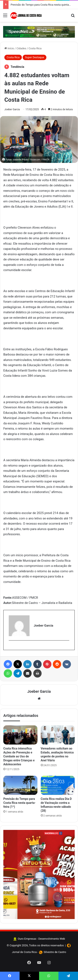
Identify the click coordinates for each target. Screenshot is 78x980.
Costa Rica (35, 48)
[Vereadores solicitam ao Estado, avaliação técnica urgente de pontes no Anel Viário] (58, 735)
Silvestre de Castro (55, 952)
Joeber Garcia (12, 109)
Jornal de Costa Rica (24, 952)
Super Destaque (35, 57)
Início (9, 48)
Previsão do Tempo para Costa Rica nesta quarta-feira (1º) (19, 803)
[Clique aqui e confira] (39, 32)
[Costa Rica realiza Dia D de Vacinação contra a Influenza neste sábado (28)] (58, 785)
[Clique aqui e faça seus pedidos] (39, 874)
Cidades (21, 48)
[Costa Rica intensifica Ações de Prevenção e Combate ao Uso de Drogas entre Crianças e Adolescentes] (20, 735)
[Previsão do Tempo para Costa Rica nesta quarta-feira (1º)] (20, 785)
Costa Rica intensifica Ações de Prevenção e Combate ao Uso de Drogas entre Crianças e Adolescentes (19, 756)
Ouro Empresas (27, 939)
